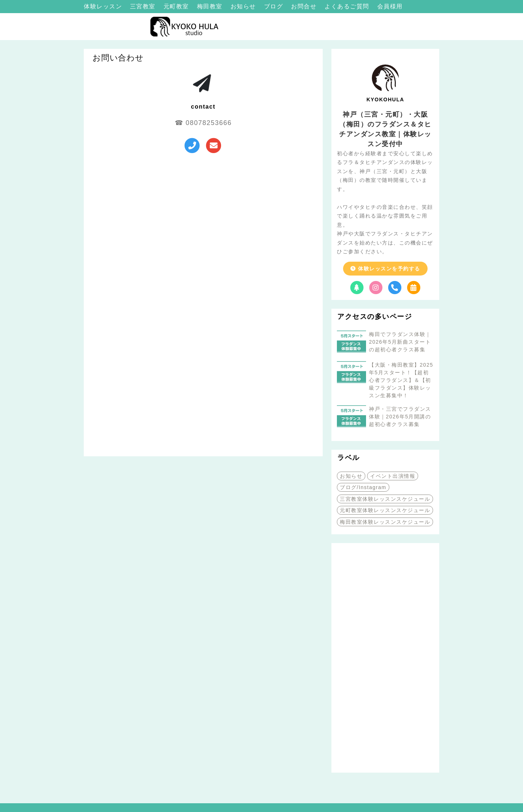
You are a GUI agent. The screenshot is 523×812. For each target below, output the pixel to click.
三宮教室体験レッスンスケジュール (385, 499)
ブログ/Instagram (363, 487)
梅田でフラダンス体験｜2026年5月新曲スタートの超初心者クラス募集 (400, 342)
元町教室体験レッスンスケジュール (385, 510)
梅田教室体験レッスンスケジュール (385, 522)
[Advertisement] (385, 658)
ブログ (275, 6)
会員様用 (390, 6)
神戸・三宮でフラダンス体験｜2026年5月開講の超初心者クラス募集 (400, 417)
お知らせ (244, 6)
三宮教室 (144, 6)
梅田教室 (211, 6)
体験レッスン (104, 6)
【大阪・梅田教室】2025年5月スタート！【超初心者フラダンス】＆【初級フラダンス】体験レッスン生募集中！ (401, 380)
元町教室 (177, 6)
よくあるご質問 (348, 6)
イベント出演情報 (393, 476)
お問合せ (305, 6)
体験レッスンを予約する (385, 269)
